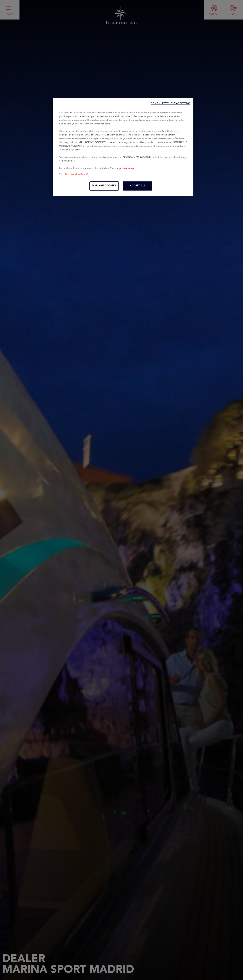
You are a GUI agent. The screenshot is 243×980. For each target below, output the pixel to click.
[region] (123, 147)
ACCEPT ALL (138, 186)
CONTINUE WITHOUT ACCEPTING (170, 103)
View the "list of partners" (74, 174)
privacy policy (127, 168)
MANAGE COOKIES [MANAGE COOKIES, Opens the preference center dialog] (104, 186)
